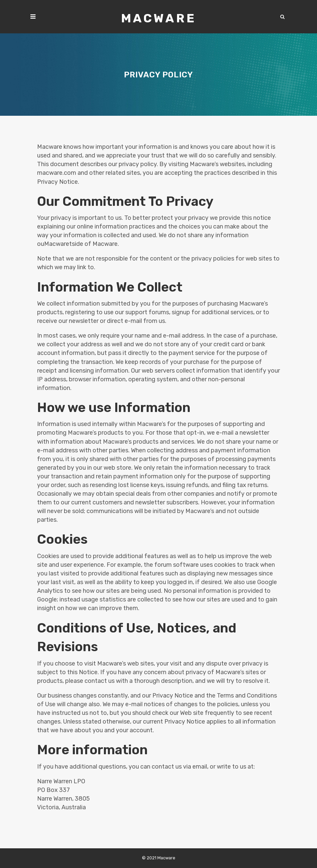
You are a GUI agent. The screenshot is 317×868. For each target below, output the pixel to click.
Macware (159, 18)
